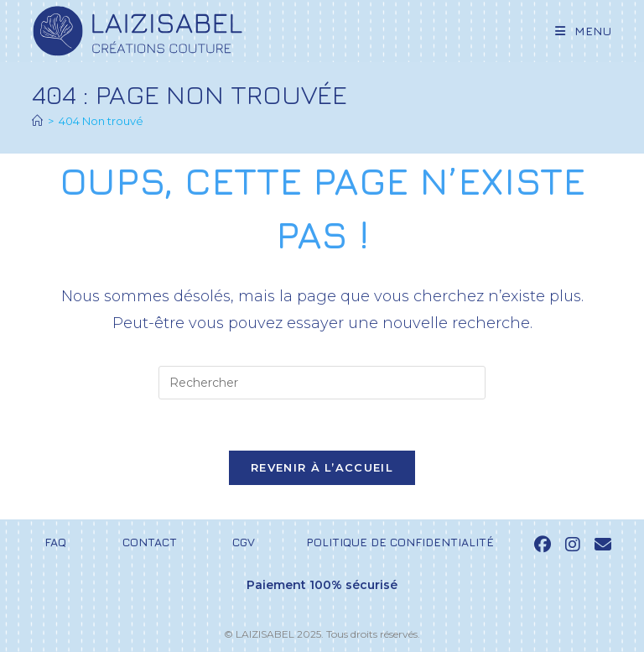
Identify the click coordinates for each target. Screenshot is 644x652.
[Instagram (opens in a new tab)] (573, 545)
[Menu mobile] (577, 31)
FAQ (55, 542)
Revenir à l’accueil (322, 467)
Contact (150, 542)
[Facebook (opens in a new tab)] (543, 545)
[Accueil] (37, 121)
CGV (244, 542)
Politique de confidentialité (400, 542)
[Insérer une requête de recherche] (322, 383)
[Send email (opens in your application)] (603, 545)
